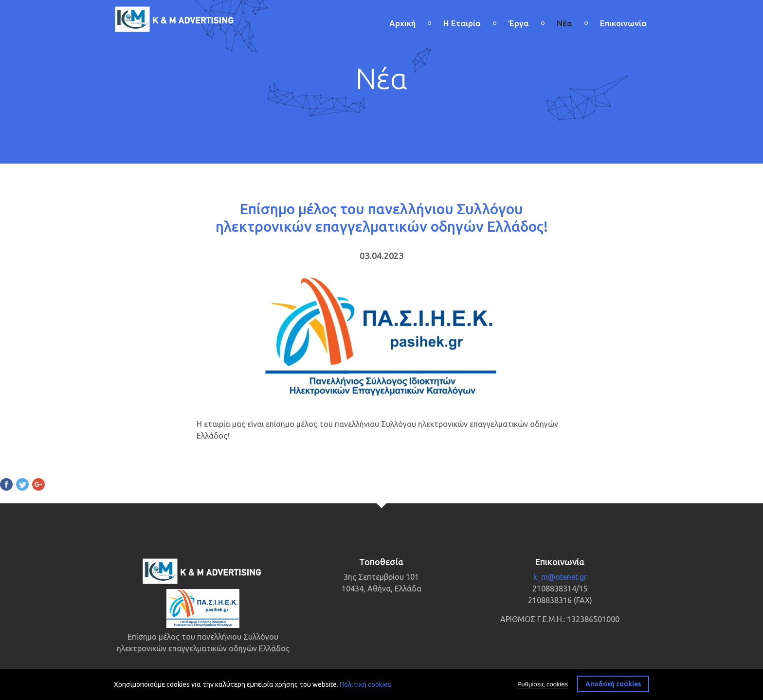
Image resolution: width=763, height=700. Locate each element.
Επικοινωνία (623, 23)
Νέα (564, 23)
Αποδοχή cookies (613, 685)
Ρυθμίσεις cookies (543, 685)
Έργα (519, 23)
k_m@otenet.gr (560, 577)
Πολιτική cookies (365, 685)
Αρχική (402, 23)
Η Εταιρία (462, 23)
